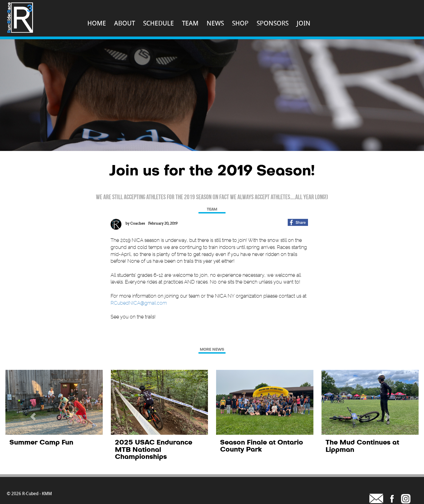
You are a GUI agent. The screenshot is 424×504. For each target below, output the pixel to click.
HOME (97, 23)
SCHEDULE (158, 23)
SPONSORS (273, 23)
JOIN (304, 23)
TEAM (190, 23)
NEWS (215, 23)
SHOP (240, 23)
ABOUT (125, 23)
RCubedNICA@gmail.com (139, 303)
